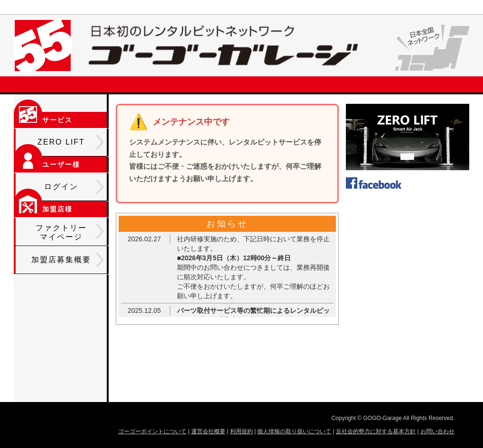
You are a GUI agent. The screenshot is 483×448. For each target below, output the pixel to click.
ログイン (74, 187)
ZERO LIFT (71, 142)
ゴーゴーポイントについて (152, 431)
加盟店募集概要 (68, 260)
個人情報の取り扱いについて (294, 431)
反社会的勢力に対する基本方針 (376, 431)
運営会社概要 (208, 431)
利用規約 (241, 431)
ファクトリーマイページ (70, 232)
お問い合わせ (437, 431)
